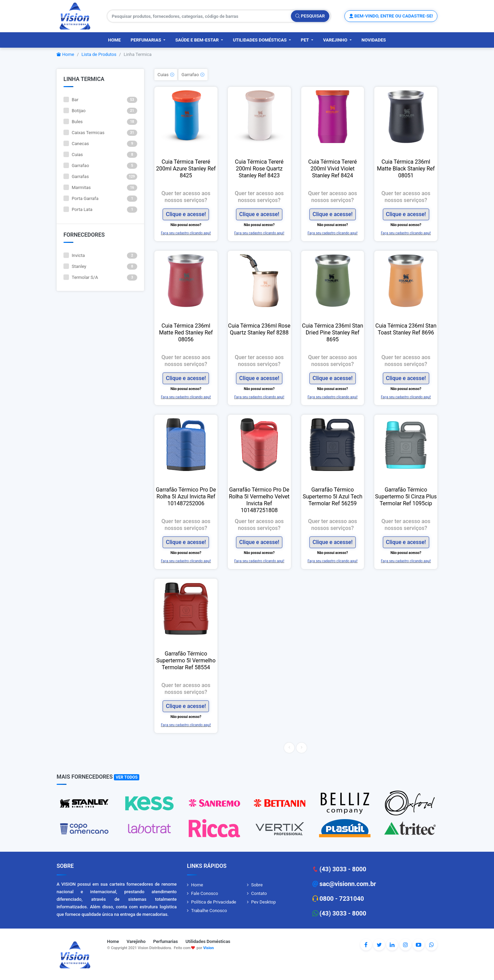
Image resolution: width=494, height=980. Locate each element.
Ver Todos (127, 777)
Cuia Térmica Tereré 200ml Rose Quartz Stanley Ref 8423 (259, 169)
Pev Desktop (263, 902)
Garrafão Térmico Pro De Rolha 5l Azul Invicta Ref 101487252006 (186, 497)
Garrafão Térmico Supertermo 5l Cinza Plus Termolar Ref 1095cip (406, 497)
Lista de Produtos (99, 54)
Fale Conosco (205, 893)
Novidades (374, 40)
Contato (259, 893)
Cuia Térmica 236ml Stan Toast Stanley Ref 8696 (406, 329)
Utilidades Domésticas (260, 40)
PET (305, 40)
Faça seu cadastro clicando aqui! (186, 233)
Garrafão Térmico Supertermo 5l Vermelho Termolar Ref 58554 (186, 660)
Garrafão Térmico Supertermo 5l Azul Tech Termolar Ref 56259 (332, 497)
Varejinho (336, 40)
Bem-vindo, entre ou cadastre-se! (391, 16)
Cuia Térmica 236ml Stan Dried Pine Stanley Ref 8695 (332, 333)
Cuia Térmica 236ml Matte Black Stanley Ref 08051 (406, 169)
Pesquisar (310, 16)
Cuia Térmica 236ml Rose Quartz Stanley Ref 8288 (259, 329)
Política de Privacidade (214, 902)
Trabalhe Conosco (209, 911)
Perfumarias (146, 40)
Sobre (257, 885)
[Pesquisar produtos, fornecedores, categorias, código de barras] (199, 16)
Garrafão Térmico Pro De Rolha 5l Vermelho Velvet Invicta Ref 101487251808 (259, 500)
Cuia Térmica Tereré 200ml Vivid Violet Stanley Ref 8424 (333, 169)
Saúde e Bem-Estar (198, 40)
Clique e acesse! (186, 214)
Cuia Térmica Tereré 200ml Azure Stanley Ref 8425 (186, 169)
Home (114, 40)
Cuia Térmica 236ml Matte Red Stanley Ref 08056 (186, 333)
